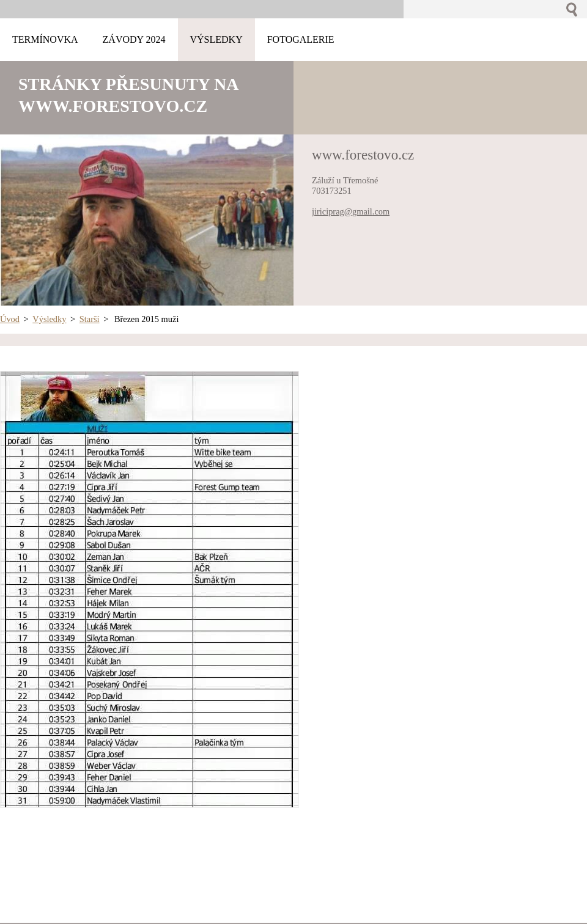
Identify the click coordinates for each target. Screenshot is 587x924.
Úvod (10, 319)
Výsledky (49, 319)
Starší (90, 319)
